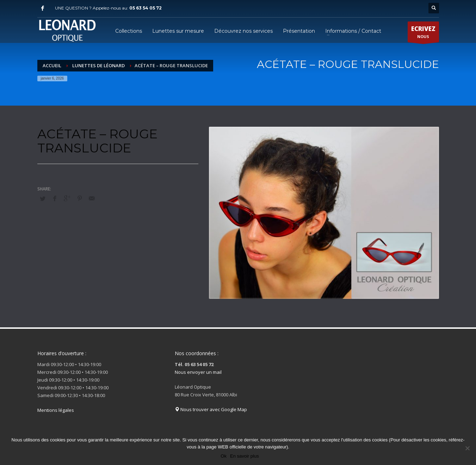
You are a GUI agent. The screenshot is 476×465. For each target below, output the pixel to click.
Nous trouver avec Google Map (211, 409)
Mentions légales (56, 410)
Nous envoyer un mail (198, 372)
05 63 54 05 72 (146, 8)
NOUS (423, 33)
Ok (224, 456)
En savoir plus (245, 456)
